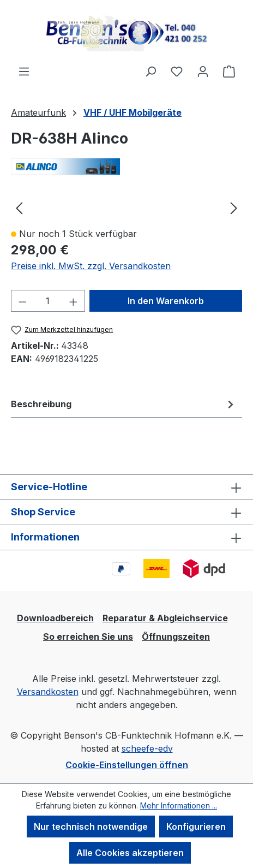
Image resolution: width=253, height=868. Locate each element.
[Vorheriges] (19, 208)
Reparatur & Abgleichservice (165, 618)
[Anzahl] (48, 301)
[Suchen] (150, 71)
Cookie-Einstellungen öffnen (127, 765)
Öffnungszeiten (176, 637)
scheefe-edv (147, 748)
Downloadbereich (55, 618)
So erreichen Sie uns (88, 637)
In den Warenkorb (166, 301)
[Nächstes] (234, 208)
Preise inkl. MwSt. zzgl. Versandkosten (91, 266)
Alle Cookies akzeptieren (130, 853)
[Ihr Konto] (203, 71)
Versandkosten (48, 692)
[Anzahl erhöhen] (74, 301)
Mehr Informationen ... (179, 805)
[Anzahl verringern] (22, 301)
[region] (126, 207)
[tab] (124, 404)
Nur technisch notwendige (91, 827)
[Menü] (24, 71)
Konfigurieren (196, 827)
